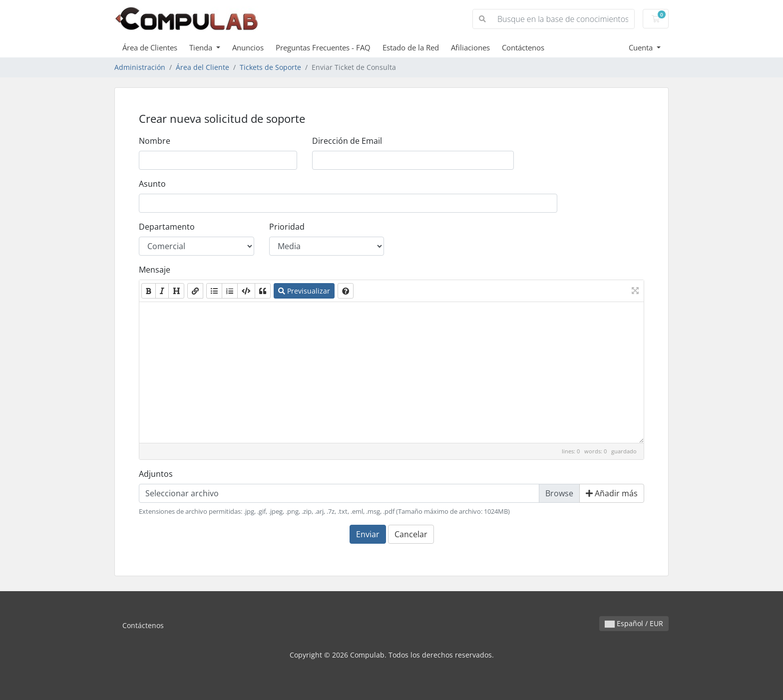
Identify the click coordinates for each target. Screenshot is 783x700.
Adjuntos (156, 474)
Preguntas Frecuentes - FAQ (323, 47)
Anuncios (248, 47)
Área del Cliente (202, 67)
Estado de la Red (411, 47)
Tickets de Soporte (270, 67)
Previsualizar (304, 291)
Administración (140, 67)
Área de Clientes (150, 47)
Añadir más (612, 493)
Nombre (155, 141)
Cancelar (411, 534)
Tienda (202, 47)
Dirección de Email (347, 141)
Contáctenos (523, 47)
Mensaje (155, 270)
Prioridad (287, 227)
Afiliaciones (470, 47)
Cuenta (642, 47)
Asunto (152, 184)
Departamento (167, 227)
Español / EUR (634, 623)
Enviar (368, 534)
